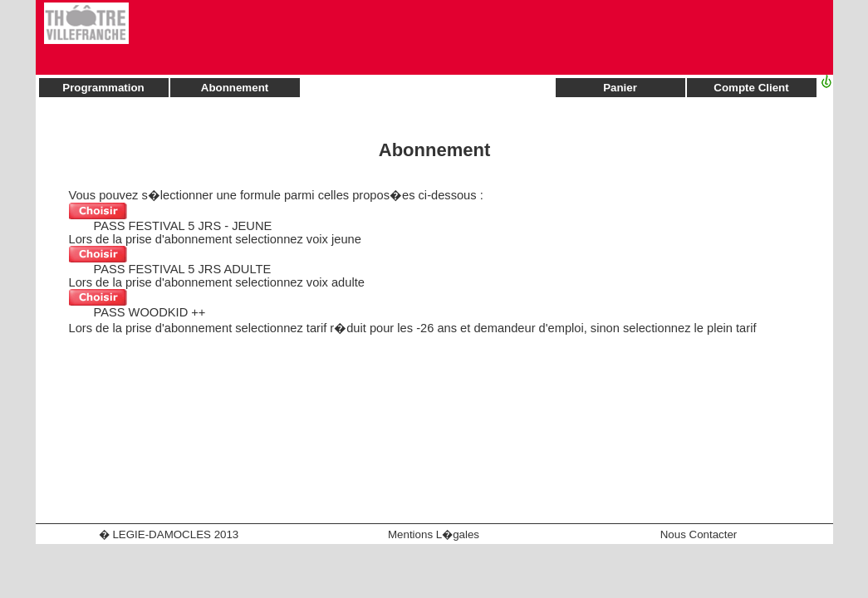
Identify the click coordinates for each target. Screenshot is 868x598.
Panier (620, 88)
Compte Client (751, 88)
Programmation (103, 88)
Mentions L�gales (434, 534)
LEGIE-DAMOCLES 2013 (175, 534)
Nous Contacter (699, 534)
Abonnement (235, 88)
